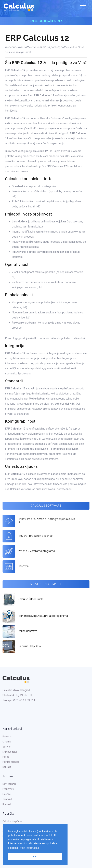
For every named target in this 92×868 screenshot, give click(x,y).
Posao (6, 757)
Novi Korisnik (9, 784)
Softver (7, 747)
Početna (7, 737)
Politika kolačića (11, 762)
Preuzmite (8, 789)
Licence (7, 794)
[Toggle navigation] (83, 7)
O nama (7, 742)
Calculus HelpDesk (12, 821)
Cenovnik (7, 799)
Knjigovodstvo (10, 752)
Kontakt (7, 767)
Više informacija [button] (29, 848)
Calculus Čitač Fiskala (46, 21)
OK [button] (35, 857)
